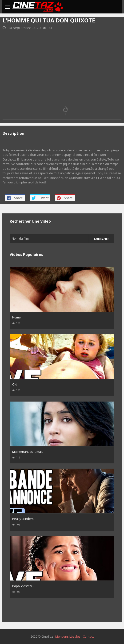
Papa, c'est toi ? (23, 586)
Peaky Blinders (23, 519)
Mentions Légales (68, 636)
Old (15, 384)
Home (16, 317)
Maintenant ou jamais (28, 452)
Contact (88, 636)
